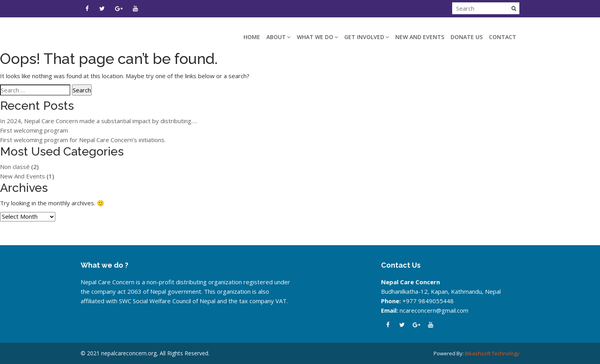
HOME (252, 37)
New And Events (420, 37)
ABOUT (278, 37)
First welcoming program (34, 130)
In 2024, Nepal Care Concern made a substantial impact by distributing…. (98, 121)
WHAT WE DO (317, 37)
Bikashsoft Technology (492, 353)
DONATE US (467, 37)
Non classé (15, 167)
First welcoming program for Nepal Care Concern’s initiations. (83, 140)
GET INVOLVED (367, 37)
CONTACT (503, 37)
